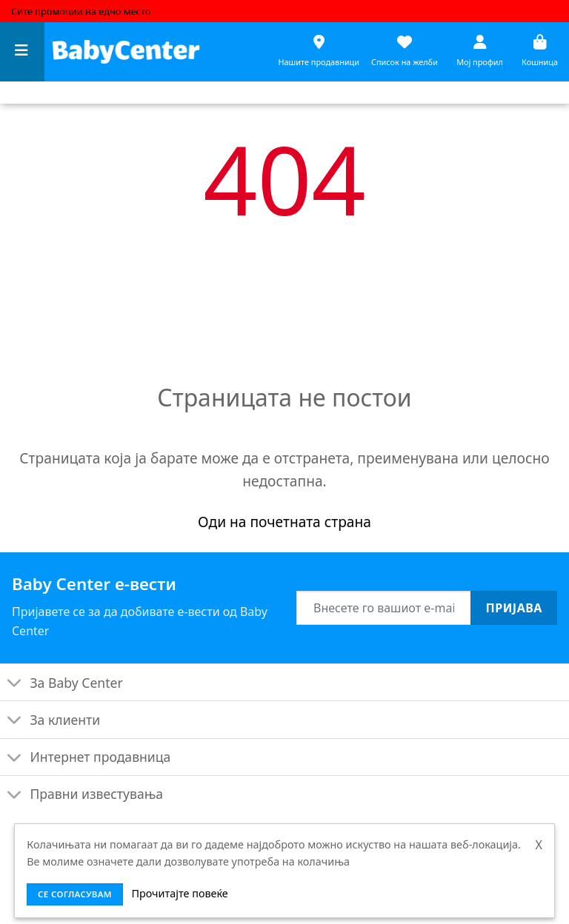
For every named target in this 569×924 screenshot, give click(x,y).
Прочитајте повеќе (179, 893)
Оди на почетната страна (284, 522)
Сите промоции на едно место (81, 11)
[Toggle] (14, 684)
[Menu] (22, 52)
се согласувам (75, 894)
